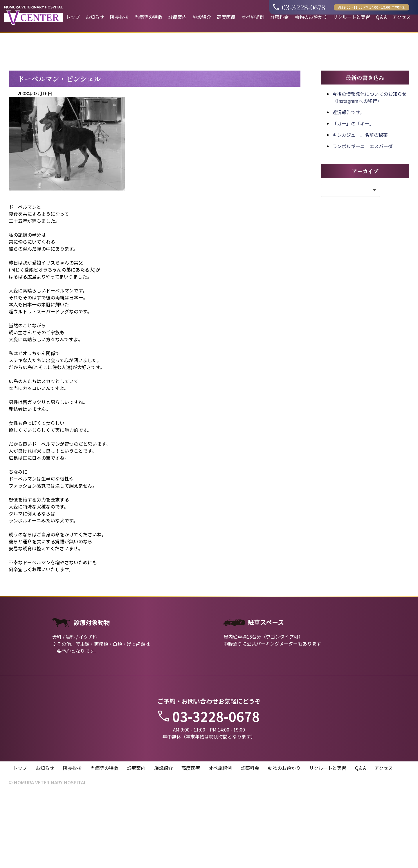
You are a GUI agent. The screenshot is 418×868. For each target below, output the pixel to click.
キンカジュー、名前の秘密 (360, 209)
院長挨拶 (119, 17)
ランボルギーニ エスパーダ (363, 221)
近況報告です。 (348, 187)
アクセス (402, 17)
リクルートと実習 (352, 17)
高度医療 (226, 17)
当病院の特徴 (148, 17)
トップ (73, 17)
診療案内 (177, 17)
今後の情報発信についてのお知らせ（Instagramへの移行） (370, 172)
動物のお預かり (311, 17)
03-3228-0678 (299, 7)
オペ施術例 (253, 17)
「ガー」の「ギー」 (353, 198)
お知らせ (95, 17)
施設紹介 (202, 17)
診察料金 (280, 17)
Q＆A (381, 17)
